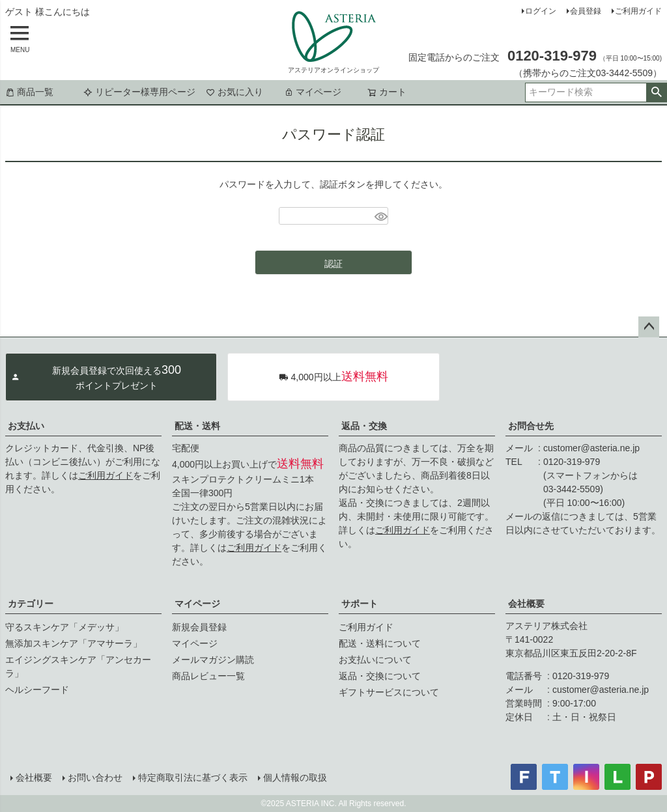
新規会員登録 (199, 627)
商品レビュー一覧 (208, 676)
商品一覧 (29, 92)
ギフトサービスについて (389, 692)
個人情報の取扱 (295, 777)
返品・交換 (364, 426)
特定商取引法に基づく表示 (193, 777)
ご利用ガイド (638, 11)
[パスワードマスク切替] (379, 216)
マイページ (313, 92)
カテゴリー (31, 604)
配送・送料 (197, 426)
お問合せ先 (531, 426)
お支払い (26, 426)
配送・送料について (380, 643)
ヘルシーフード (37, 690)
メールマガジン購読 (213, 660)
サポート (360, 604)
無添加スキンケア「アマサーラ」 (74, 643)
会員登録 (586, 11)
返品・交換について (380, 676)
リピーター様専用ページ (139, 92)
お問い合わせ (95, 777)
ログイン (541, 11)
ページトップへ (649, 327)
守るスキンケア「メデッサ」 (64, 627)
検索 (656, 92)
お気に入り (234, 92)
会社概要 (526, 604)
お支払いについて (375, 660)
